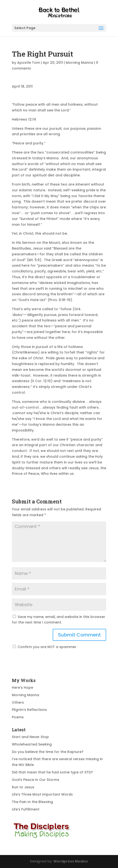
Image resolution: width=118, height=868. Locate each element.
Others (18, 702)
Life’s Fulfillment (26, 809)
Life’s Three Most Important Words (42, 794)
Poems (18, 717)
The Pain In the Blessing (32, 802)
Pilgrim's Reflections (29, 710)
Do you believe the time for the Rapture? (48, 752)
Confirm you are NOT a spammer (45, 647)
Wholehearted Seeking (32, 744)
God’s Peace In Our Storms (36, 780)
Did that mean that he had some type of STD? (52, 772)
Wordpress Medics (71, 861)
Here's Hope (22, 688)
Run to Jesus (23, 787)
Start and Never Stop (30, 737)
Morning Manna (79, 63)
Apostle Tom (29, 63)
